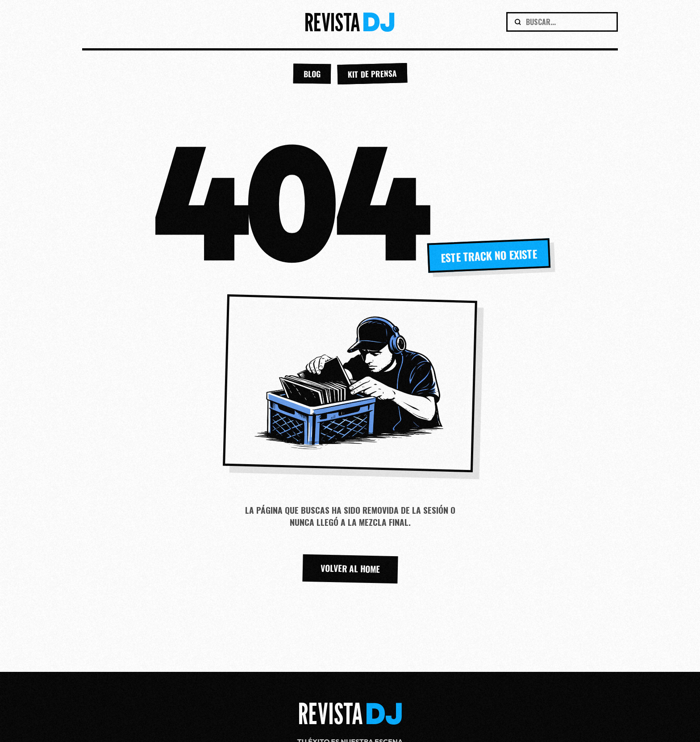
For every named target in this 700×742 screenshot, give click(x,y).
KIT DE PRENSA (372, 74)
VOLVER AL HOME (350, 569)
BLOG (312, 74)
